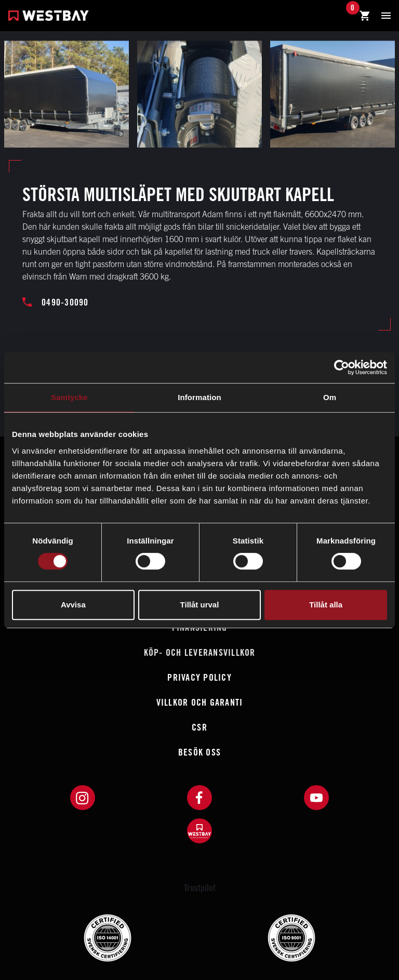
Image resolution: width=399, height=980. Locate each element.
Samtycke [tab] (69, 397)
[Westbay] (49, 17)
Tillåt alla (326, 605)
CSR (199, 727)
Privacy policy (199, 677)
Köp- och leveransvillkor (200, 652)
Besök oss (199, 752)
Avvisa (73, 605)
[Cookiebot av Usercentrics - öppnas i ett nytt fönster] (342, 367)
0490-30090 (56, 302)
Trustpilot (200, 888)
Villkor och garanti (200, 702)
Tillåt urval (200, 605)
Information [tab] (199, 397)
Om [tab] (330, 397)
